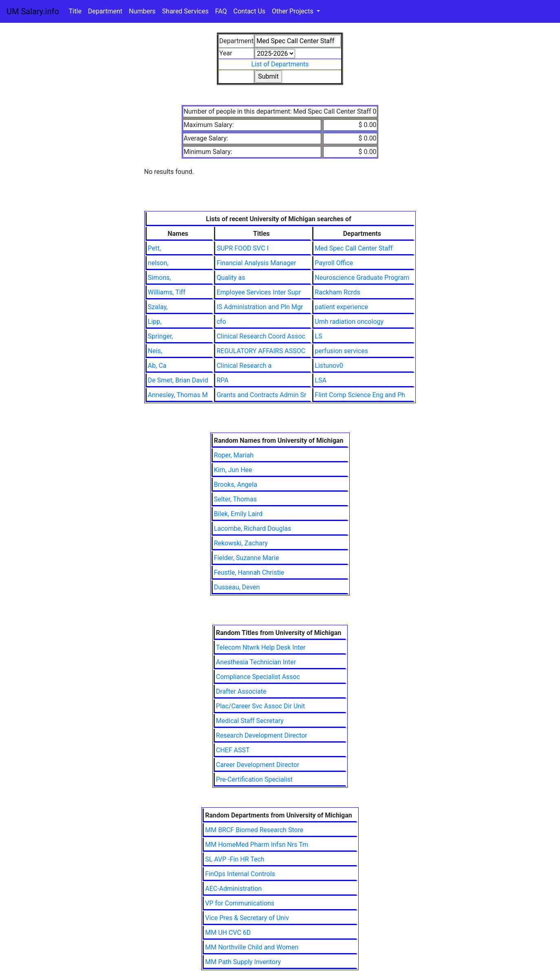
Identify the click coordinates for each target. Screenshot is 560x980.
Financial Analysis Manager (256, 263)
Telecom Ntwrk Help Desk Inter (261, 647)
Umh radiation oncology (349, 322)
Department (105, 11)
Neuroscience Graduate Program (362, 278)
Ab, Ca (157, 366)
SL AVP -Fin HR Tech (235, 859)
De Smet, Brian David (178, 380)
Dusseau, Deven (237, 587)
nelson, (158, 263)
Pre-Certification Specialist (254, 779)
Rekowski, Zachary (241, 543)
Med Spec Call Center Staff (354, 248)
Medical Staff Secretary (250, 721)
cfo (221, 322)
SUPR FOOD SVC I (242, 248)
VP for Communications (240, 903)
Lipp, (155, 322)
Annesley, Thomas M (178, 395)
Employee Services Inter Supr (259, 292)
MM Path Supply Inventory (243, 962)
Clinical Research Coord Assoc (261, 336)
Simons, (160, 278)
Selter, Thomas (235, 499)
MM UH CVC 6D (228, 933)
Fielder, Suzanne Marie (247, 558)
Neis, (155, 351)
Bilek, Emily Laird (238, 514)
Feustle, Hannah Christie (249, 572)
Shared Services (185, 11)
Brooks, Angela (236, 485)
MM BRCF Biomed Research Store (254, 830)
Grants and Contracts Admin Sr (261, 395)
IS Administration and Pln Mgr (260, 307)
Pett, (154, 248)
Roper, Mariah (234, 455)
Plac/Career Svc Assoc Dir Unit (260, 706)
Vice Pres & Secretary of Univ (247, 918)
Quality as (231, 278)
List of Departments (280, 64)
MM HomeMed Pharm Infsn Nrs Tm (257, 845)
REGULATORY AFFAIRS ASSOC (261, 351)
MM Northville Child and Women (252, 947)
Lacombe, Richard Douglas (253, 528)
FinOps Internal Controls (240, 874)
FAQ (221, 11)
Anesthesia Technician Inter (256, 662)
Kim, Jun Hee (233, 470)
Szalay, (158, 307)
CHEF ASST (233, 750)
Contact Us (250, 11)
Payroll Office (334, 263)
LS (318, 336)
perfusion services (341, 351)
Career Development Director (258, 765)
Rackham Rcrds (337, 292)
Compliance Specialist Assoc (258, 677)
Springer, (161, 336)
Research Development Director (262, 735)
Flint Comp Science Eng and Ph (360, 395)
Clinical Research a (244, 366)
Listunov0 (329, 366)
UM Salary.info (33, 11)
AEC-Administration (233, 889)
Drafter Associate (241, 691)
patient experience (341, 307)
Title (75, 11)
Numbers (142, 11)
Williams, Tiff (167, 292)
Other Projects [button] (293, 11)
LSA (321, 380)
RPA (222, 380)
